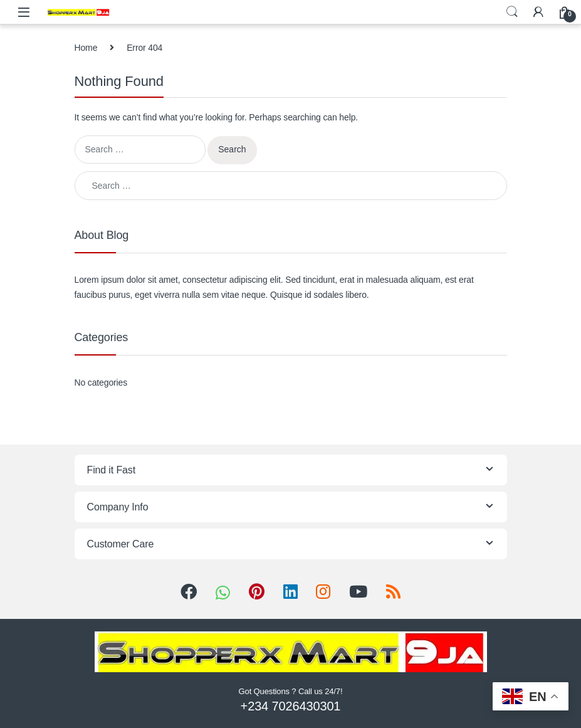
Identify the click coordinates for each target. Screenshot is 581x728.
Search (512, 12)
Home (86, 48)
